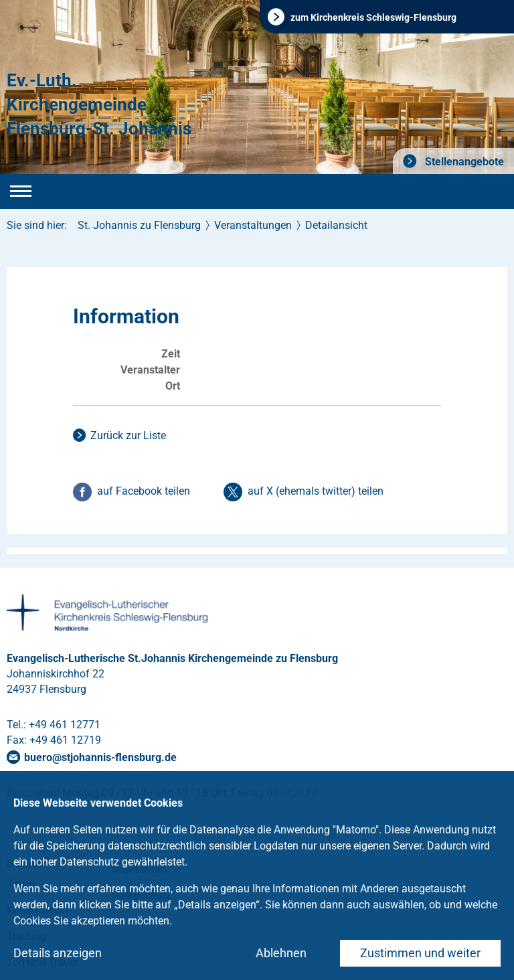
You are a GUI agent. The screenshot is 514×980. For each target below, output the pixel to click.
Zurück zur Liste (128, 435)
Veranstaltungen (253, 225)
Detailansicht (336, 225)
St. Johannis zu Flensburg (139, 225)
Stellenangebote (463, 162)
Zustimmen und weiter (420, 953)
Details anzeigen (58, 953)
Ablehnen (281, 953)
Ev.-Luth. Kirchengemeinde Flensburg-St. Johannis (99, 104)
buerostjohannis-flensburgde (100, 757)
